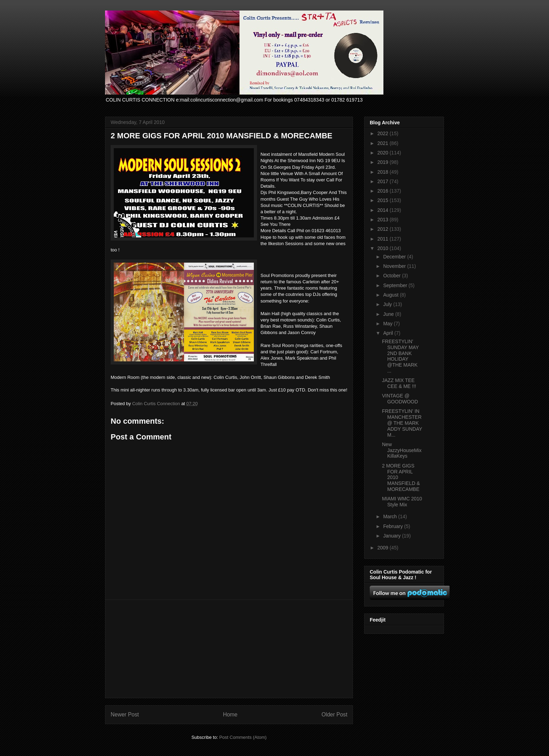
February (394, 526)
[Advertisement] (229, 649)
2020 (384, 153)
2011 (384, 239)
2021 (384, 143)
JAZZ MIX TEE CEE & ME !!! (399, 383)
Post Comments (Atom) (243, 737)
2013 (384, 220)
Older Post (334, 715)
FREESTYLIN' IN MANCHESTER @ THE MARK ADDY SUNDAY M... (402, 423)
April (389, 333)
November (395, 266)
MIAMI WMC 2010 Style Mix (402, 502)
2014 (384, 210)
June (389, 314)
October (392, 276)
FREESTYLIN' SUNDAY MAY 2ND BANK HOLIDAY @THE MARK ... (400, 356)
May (388, 324)
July (388, 304)
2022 (384, 133)
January (392, 536)
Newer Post (125, 715)
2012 (384, 229)
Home (230, 715)
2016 (384, 191)
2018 (384, 172)
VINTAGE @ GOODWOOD (400, 399)
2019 (384, 162)
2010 (384, 248)
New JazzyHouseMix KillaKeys (402, 450)
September (396, 285)
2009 (384, 548)
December (395, 257)
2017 (384, 181)
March (391, 516)
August (391, 295)
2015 (384, 200)
